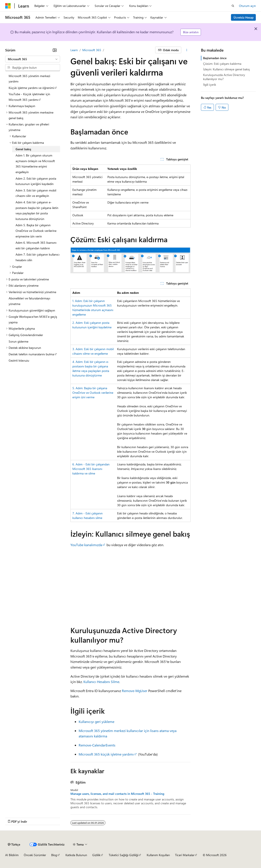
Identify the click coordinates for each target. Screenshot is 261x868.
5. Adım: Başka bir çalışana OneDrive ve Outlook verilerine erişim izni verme (93, 393)
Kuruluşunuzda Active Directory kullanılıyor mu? (224, 77)
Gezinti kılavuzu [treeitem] (19, 360)
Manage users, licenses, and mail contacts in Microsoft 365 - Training (117, 794)
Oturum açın (247, 6)
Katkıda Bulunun (76, 855)
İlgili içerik (210, 85)
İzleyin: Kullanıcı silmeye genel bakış (226, 69)
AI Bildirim (12, 855)
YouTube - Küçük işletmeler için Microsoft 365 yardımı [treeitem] (29, 97)
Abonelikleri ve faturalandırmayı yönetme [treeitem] (29, 301)
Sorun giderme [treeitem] (18, 341)
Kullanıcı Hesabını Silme (101, 682)
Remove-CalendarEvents (97, 745)
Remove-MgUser (135, 691)
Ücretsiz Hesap (243, 17)
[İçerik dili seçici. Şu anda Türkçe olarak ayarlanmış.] (14, 844)
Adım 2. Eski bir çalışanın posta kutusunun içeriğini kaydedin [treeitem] (36, 181)
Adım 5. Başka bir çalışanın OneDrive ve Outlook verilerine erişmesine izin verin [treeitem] (36, 231)
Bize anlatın (191, 32)
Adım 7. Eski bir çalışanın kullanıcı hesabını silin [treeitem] (37, 257)
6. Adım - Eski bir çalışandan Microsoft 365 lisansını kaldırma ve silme (91, 469)
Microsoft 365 (92, 50)
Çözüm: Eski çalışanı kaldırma (222, 64)
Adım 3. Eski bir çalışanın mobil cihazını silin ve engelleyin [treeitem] (36, 193)
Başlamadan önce (215, 58)
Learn (74, 50)
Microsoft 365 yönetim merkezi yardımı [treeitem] (29, 79)
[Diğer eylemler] (187, 50)
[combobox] (33, 59)
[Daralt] (55, 50)
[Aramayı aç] (233, 6)
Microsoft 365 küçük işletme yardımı (106, 754)
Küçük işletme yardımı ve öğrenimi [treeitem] (31, 88)
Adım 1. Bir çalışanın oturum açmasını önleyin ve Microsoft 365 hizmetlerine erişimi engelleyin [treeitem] (35, 164)
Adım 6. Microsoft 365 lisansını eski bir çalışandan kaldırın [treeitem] (36, 245)
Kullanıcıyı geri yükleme (96, 722)
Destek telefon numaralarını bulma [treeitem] (31, 354)
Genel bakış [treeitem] (23, 149)
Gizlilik (96, 855)
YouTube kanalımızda (86, 545)
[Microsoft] (8, 6)
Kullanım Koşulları (158, 855)
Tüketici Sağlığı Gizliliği (123, 855)
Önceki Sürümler (35, 855)
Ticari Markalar (185, 855)
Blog (54, 855)
